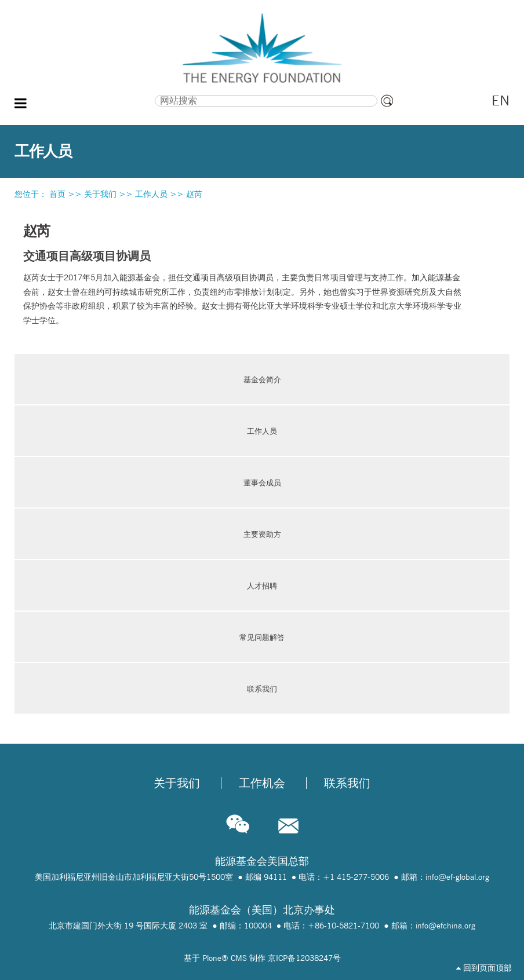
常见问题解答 (262, 637)
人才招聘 (262, 586)
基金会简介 (262, 379)
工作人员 (151, 194)
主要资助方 (262, 534)
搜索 (88, 94)
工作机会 (262, 783)
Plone (212, 958)
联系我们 (262, 689)
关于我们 (100, 194)
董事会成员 (262, 482)
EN (501, 100)
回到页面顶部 (484, 968)
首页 (57, 194)
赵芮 (194, 194)
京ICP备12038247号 (304, 958)
